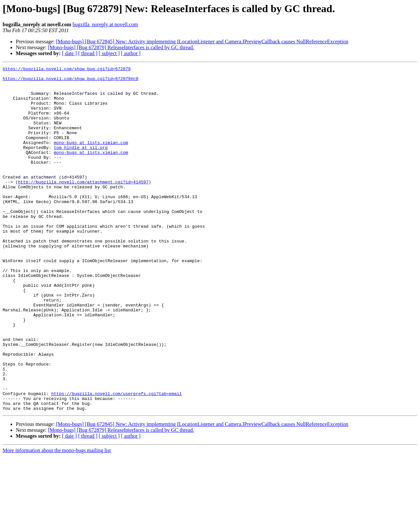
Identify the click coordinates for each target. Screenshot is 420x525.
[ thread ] (88, 53)
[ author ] (131, 53)
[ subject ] (109, 53)
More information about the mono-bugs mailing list (57, 519)
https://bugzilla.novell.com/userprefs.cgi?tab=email (116, 459)
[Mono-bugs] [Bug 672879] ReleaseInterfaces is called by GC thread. (121, 47)
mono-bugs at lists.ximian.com (91, 158)
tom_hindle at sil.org (81, 164)
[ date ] (69, 53)
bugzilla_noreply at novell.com (105, 24)
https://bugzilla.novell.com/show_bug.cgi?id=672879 (67, 70)
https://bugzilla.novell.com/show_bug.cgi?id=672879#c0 (70, 81)
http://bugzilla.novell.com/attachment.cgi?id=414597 (83, 205)
